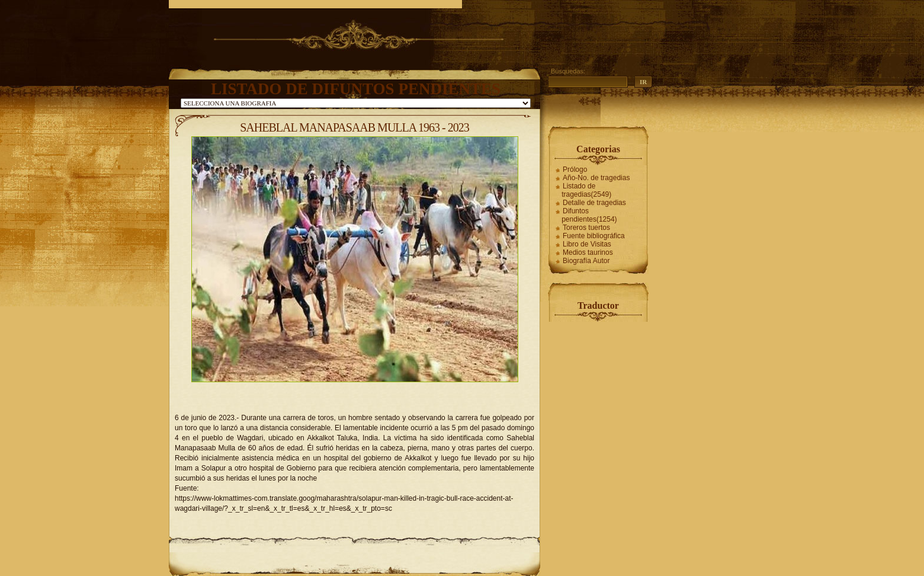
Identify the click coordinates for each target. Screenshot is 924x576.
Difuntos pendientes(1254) (589, 215)
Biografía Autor (586, 261)
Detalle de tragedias (594, 203)
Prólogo (575, 169)
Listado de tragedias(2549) (586, 190)
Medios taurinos (588, 252)
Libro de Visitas (587, 244)
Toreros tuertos (586, 228)
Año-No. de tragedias (596, 178)
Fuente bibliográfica (594, 236)
